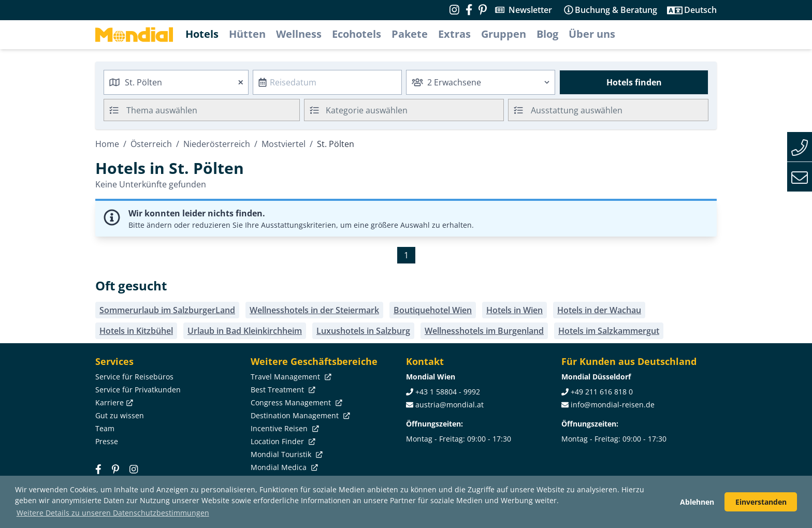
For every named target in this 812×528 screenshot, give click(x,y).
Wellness (299, 34)
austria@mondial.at (450, 405)
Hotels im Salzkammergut (609, 331)
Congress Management (295, 402)
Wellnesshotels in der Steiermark (314, 310)
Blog (547, 34)
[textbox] (404, 108)
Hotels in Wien (514, 310)
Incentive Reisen (284, 428)
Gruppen (504, 34)
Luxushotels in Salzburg (363, 331)
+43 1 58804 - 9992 (448, 392)
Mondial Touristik (286, 454)
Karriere (113, 402)
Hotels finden (634, 82)
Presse (107, 441)
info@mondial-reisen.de (613, 405)
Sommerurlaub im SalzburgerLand (167, 310)
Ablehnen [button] (697, 502)
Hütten (247, 34)
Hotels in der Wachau (599, 310)
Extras (454, 34)
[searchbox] (214, 110)
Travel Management (290, 377)
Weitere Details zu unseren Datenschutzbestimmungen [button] (113, 513)
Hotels (202, 34)
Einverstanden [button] (761, 502)
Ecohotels (357, 34)
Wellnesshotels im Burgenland (484, 331)
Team (105, 428)
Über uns (592, 34)
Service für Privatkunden (138, 390)
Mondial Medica (283, 467)
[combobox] (176, 82)
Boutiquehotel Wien (433, 310)
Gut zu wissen (120, 415)
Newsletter (530, 10)
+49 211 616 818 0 (602, 392)
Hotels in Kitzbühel (136, 331)
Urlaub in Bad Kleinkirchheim (245, 331)
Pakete (410, 34)
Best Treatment (282, 390)
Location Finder (282, 441)
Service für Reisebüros (134, 377)
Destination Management (299, 415)
